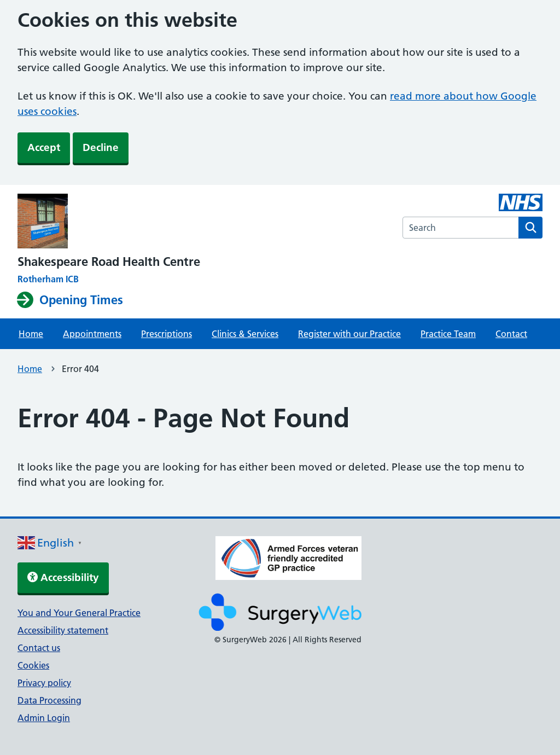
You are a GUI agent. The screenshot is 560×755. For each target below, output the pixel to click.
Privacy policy (44, 683)
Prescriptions (167, 334)
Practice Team (448, 334)
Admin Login (44, 718)
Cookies (33, 665)
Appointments (92, 334)
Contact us (39, 648)
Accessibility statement (63, 630)
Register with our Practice (349, 334)
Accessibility (63, 577)
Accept (44, 147)
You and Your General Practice (79, 613)
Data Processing (49, 700)
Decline (101, 147)
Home (31, 334)
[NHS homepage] (109, 222)
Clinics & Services (245, 334)
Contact (511, 334)
